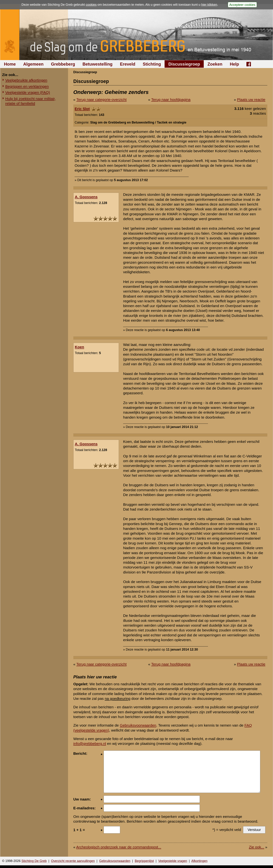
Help (234, 64)
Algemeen (33, 64)
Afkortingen (199, 861)
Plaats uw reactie (251, 100)
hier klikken (209, 5)
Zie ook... (257, 847)
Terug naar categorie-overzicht (102, 100)
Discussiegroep (184, 64)
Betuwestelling (98, 64)
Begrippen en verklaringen (27, 86)
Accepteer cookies (242, 5)
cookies (91, 5)
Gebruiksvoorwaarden (138, 725)
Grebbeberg (63, 64)
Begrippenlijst (144, 861)
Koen (79, 347)
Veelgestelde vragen (173, 861)
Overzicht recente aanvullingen (73, 861)
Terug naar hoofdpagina (171, 100)
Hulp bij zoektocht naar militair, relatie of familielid (31, 101)
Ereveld (128, 64)
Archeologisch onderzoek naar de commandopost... (119, 847)
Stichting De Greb (34, 861)
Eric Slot (82, 109)
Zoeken (215, 64)
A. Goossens (86, 197)
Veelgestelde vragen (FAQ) (28, 92)
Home (10, 64)
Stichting (152, 64)
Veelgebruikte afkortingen (26, 80)
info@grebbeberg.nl (90, 744)
